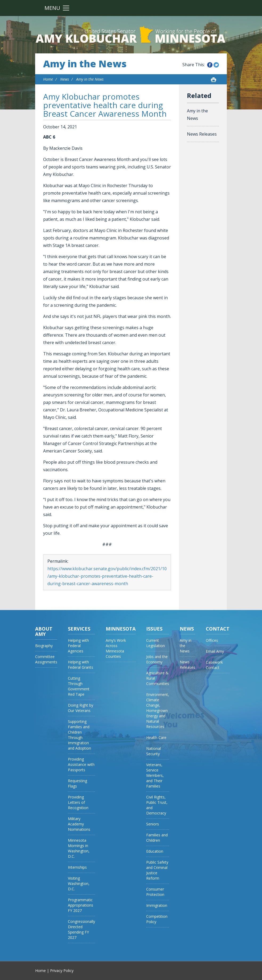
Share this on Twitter (216, 65)
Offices (212, 640)
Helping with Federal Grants (81, 665)
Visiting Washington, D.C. (79, 883)
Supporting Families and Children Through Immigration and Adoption (79, 735)
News (65, 79)
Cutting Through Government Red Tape (79, 686)
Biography (44, 646)
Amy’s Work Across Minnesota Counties (116, 648)
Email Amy (215, 651)
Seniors (153, 824)
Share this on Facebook (210, 65)
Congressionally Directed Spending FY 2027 (81, 929)
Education (155, 851)
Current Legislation (155, 643)
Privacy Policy (62, 971)
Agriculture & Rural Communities (158, 678)
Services (79, 629)
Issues (154, 629)
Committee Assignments (46, 659)
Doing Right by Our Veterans (81, 708)
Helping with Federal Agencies (78, 646)
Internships (77, 867)
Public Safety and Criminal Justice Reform (157, 870)
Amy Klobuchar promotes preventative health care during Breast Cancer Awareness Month (105, 105)
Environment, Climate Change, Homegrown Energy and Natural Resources (158, 711)
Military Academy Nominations (79, 824)
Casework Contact (214, 665)
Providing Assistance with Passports (81, 764)
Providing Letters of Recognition (78, 802)
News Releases (202, 134)
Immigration (157, 905)
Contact (218, 629)
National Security (153, 751)
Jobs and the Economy (157, 659)
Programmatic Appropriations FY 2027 (81, 905)
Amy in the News (85, 64)
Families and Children (157, 838)
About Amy (44, 631)
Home (48, 79)
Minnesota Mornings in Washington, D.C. (79, 848)
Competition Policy (157, 919)
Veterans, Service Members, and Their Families (155, 775)
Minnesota (121, 629)
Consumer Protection (155, 892)
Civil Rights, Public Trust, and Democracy (157, 805)
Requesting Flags (77, 783)
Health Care (156, 737)
